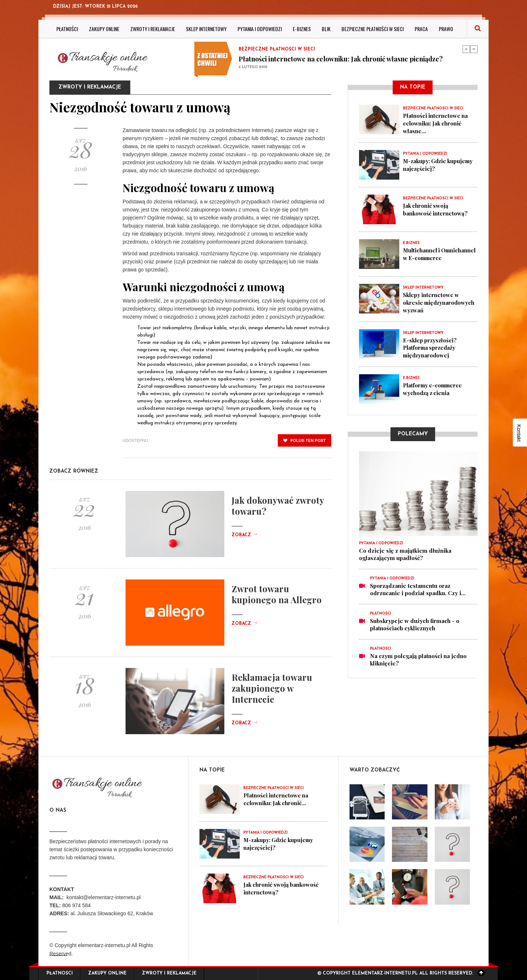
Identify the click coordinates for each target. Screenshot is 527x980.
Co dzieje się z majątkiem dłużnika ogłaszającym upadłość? (405, 552)
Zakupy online (104, 29)
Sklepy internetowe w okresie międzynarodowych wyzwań (440, 301)
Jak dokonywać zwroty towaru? (278, 506)
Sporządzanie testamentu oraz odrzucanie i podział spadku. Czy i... (418, 587)
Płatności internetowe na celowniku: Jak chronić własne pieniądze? (341, 59)
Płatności (67, 29)
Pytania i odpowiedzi (260, 29)
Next (474, 49)
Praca (421, 29)
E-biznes (302, 29)
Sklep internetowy (206, 29)
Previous (466, 49)
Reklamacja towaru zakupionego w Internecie (272, 688)
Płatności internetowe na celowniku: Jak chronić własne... (436, 123)
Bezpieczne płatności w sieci (373, 29)
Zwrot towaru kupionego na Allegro (277, 594)
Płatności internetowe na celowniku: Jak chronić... (276, 799)
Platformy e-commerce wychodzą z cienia (434, 387)
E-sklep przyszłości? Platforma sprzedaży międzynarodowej (431, 346)
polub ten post (304, 440)
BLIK (326, 29)
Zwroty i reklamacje (153, 29)
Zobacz (245, 535)
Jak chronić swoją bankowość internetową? (436, 209)
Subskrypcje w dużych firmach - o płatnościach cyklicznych (415, 623)
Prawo (446, 29)
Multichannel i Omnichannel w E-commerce (427, 257)
